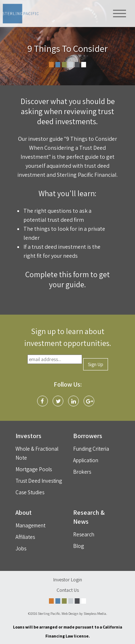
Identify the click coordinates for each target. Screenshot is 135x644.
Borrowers (88, 436)
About (24, 512)
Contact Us (68, 590)
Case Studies (30, 492)
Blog (78, 546)
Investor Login (68, 580)
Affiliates (25, 537)
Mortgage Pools (34, 469)
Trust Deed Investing (39, 481)
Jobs (21, 548)
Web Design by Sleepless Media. (84, 614)
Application (86, 460)
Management (30, 525)
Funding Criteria (91, 449)
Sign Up (96, 364)
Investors (28, 436)
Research (84, 534)
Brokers (82, 472)
